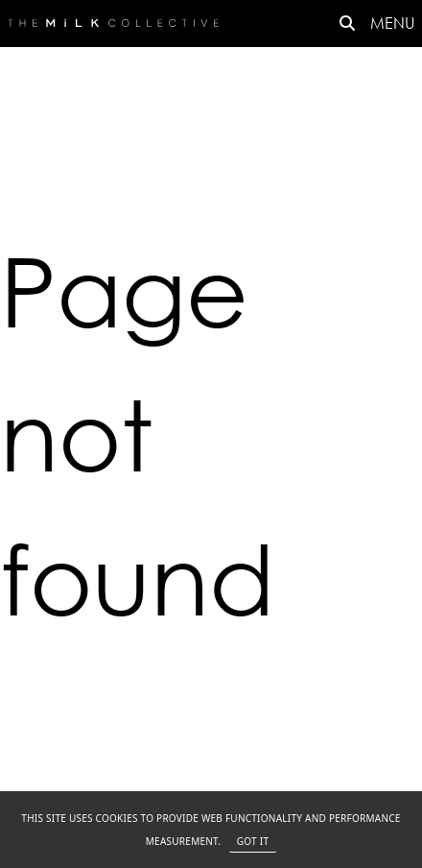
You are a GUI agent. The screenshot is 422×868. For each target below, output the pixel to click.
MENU (392, 23)
